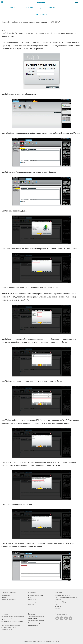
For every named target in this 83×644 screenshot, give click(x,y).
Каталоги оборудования (8, 600)
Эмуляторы (59, 607)
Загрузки (58, 600)
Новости (31, 597)
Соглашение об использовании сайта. (35, 642)
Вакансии (31, 604)
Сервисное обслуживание (63, 595)
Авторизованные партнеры (36, 621)
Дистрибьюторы (33, 625)
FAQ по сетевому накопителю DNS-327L (43, 8)
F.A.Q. (12, 8)
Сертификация (33, 602)
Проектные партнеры (35, 623)
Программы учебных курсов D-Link (12, 619)
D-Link (58, 642)
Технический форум (61, 602)
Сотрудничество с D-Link (9, 627)
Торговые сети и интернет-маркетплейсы (36, 618)
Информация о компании (36, 595)
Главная (4, 8)
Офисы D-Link (32, 600)
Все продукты (6, 595)
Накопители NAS (22, 8)
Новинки (4, 597)
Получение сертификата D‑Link (11, 625)
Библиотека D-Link (7, 630)
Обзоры (57, 609)
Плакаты (4, 632)
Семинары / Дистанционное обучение (13, 617)
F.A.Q (57, 604)
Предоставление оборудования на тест (67, 597)
